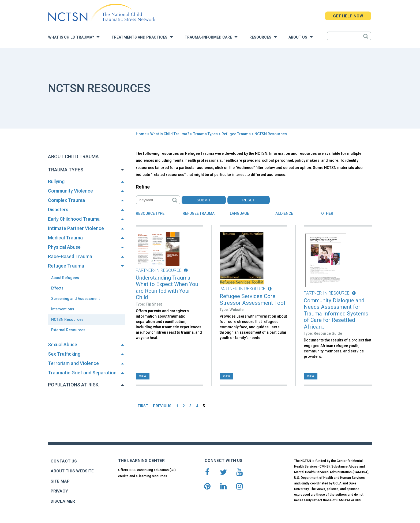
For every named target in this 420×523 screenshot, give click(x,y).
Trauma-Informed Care (211, 37)
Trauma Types (205, 134)
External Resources (68, 330)
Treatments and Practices (142, 37)
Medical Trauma (65, 238)
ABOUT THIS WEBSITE (72, 471)
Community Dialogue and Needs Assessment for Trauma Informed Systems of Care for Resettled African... (336, 314)
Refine (143, 187)
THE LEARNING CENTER (141, 461)
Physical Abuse (64, 247)
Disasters (58, 210)
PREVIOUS (162, 406)
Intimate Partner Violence (76, 228)
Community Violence (70, 191)
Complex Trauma (66, 200)
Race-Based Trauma (70, 256)
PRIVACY (59, 491)
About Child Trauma (73, 157)
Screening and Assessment (75, 299)
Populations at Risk (73, 385)
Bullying (56, 181)
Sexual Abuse (63, 345)
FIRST (143, 406)
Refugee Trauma (236, 134)
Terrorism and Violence (73, 363)
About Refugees (65, 278)
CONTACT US (64, 461)
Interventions (63, 309)
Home (141, 134)
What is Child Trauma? (74, 37)
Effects (57, 288)
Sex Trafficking (64, 354)
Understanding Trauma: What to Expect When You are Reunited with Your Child (167, 288)
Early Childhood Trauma (74, 219)
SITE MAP (60, 481)
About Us (301, 37)
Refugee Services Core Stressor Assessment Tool (252, 300)
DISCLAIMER (63, 501)
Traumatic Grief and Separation (82, 373)
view (143, 376)
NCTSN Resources (67, 319)
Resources (263, 37)
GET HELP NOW (348, 16)
